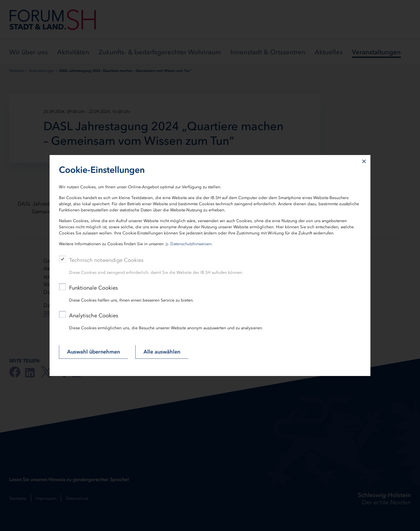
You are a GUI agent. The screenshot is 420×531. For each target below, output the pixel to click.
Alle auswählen (162, 352)
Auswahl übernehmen (93, 352)
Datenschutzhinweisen (191, 244)
